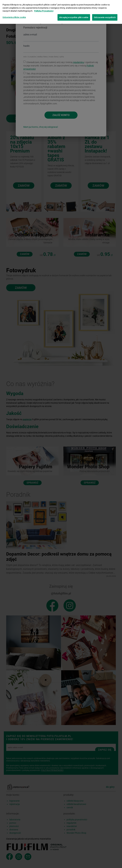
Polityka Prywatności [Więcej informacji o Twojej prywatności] (44, 11)
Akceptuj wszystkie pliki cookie (74, 17)
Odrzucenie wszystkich (105, 17)
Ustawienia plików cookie (14, 17)
